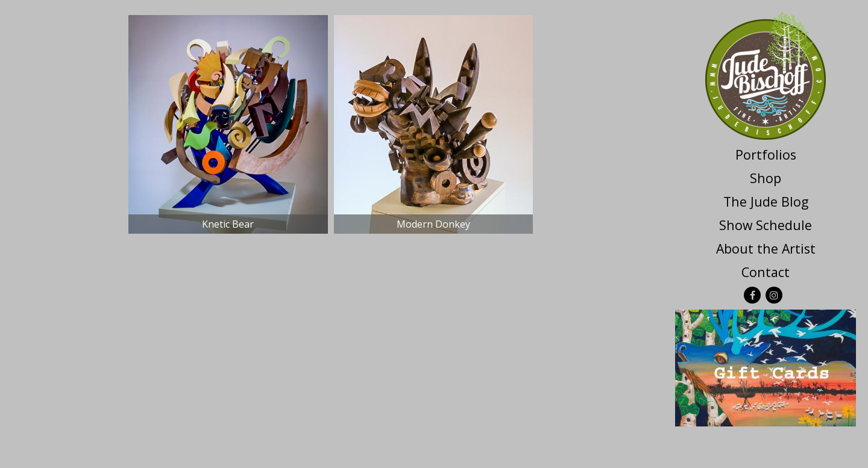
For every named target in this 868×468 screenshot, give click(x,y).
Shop (766, 178)
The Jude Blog (766, 201)
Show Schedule (766, 225)
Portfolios (766, 154)
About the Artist (766, 248)
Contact (766, 272)
